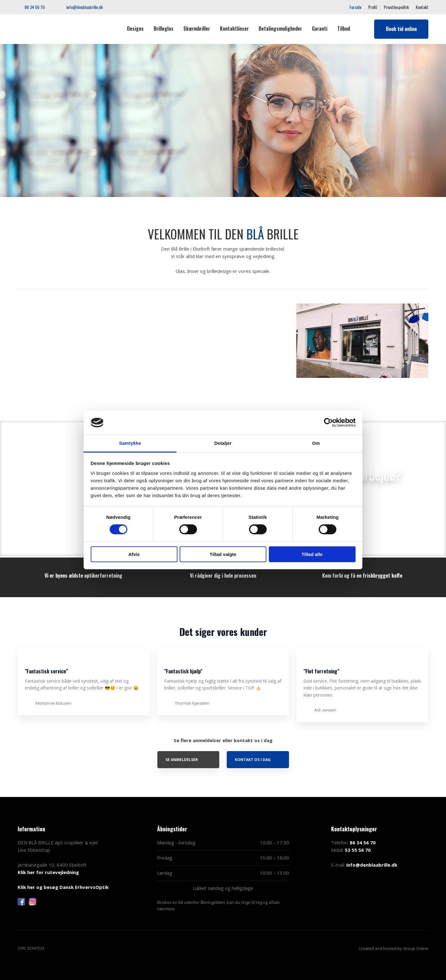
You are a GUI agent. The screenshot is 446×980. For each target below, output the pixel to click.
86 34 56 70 (363, 842)
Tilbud (344, 28)
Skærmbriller (197, 28)
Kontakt (422, 7)
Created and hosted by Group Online (394, 948)
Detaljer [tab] (223, 443)
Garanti (320, 28)
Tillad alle (312, 554)
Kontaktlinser (234, 28)
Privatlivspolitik (396, 7)
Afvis (134, 554)
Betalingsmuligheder (280, 28)
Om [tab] (316, 443)
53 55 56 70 (358, 850)
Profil (373, 7)
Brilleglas (164, 28)
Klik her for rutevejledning (48, 872)
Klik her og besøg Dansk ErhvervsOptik (63, 887)
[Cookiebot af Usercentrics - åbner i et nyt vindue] (328, 422)
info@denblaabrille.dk (372, 865)
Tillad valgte (223, 554)
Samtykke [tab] (130, 443)
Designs (135, 28)
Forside (355, 7)
